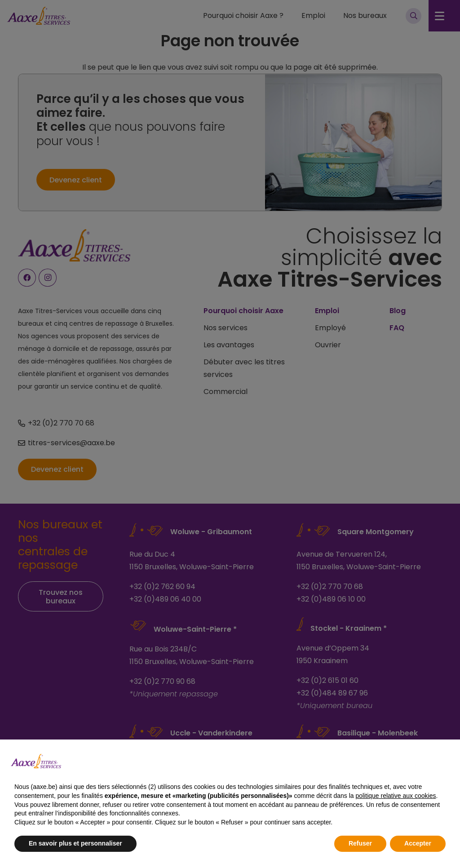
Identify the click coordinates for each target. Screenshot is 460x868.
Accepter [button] (418, 843)
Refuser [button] (360, 843)
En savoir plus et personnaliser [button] (75, 843)
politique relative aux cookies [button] (396, 796)
